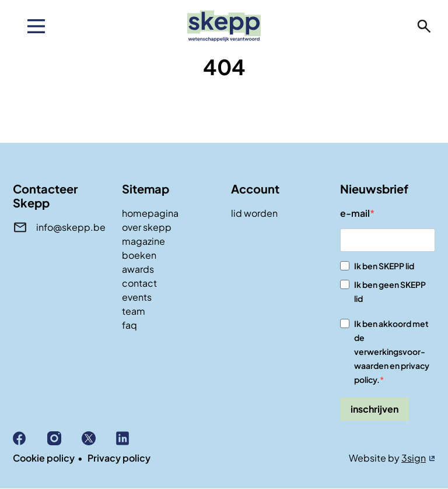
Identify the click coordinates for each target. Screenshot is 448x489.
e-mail (355, 213)
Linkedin (133, 438)
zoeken (424, 26)
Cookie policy (44, 458)
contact (139, 283)
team (134, 311)
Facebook (30, 438)
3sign (414, 458)
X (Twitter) (99, 438)
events (137, 297)
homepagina (150, 213)
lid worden (254, 213)
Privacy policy (119, 458)
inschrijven (374, 409)
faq (129, 325)
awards (138, 269)
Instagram (64, 438)
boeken (139, 255)
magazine (143, 241)
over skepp (147, 227)
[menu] (36, 26)
